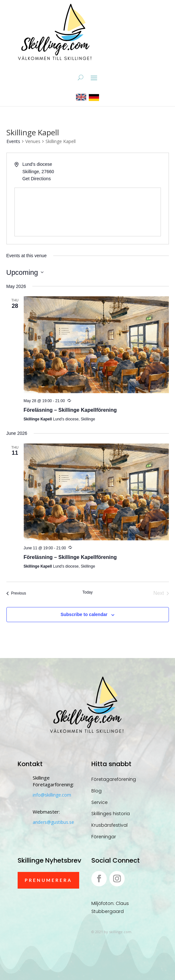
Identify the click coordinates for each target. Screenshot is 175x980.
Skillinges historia (111, 814)
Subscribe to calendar (84, 614)
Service (100, 802)
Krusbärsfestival (109, 825)
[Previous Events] (16, 593)
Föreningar (104, 837)
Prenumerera (48, 880)
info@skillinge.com (52, 795)
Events (13, 141)
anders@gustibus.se (53, 822)
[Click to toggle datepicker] (25, 272)
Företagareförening (114, 779)
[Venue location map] (88, 212)
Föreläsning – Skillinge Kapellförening (70, 410)
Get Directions (37, 179)
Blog (96, 791)
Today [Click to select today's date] (88, 592)
